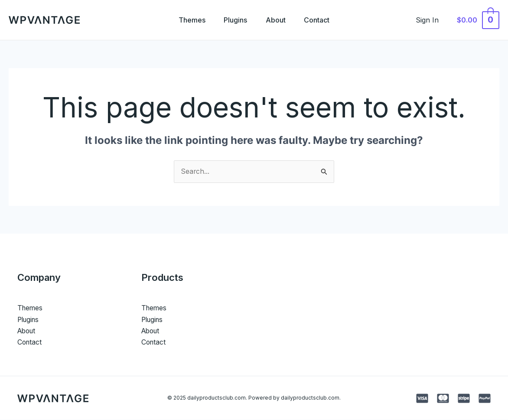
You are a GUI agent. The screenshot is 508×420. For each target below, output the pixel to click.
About (277, 20)
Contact (321, 20)
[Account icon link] (432, 20)
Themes (189, 20)
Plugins (234, 20)
